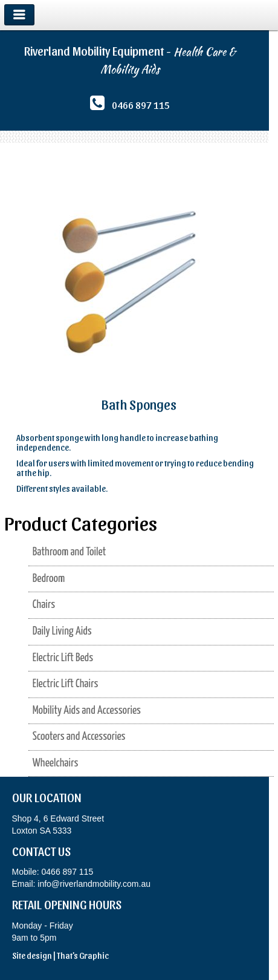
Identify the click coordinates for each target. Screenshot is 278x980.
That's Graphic (83, 955)
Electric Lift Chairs (66, 684)
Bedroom (49, 579)
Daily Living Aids (62, 631)
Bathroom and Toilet (69, 552)
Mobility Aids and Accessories (87, 710)
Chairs (44, 605)
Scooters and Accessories (79, 737)
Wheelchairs (56, 763)
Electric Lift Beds (63, 658)
